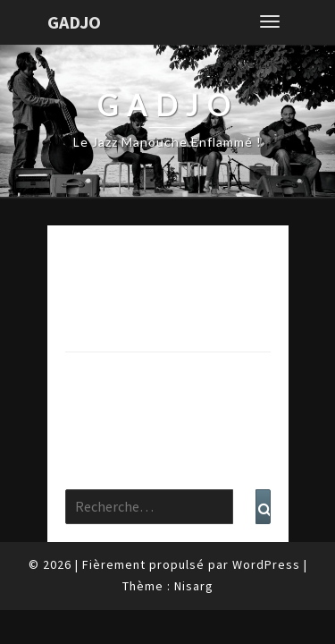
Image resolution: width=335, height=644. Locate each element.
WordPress (266, 564)
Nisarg (194, 586)
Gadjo (74, 22)
